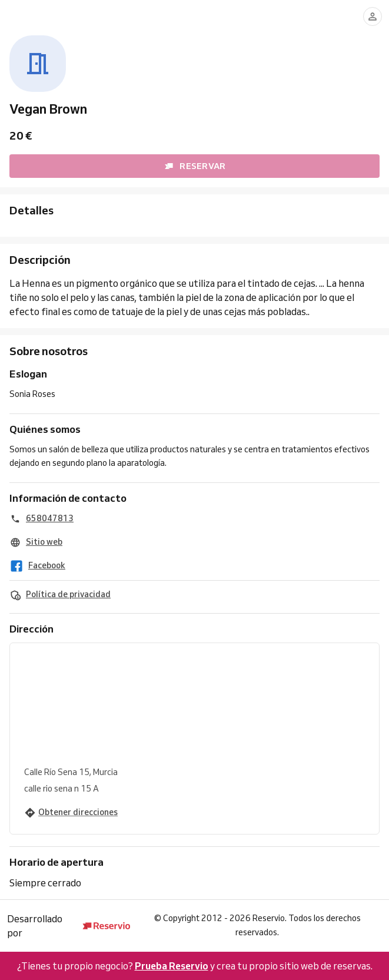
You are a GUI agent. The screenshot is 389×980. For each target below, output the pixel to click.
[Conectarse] (373, 16)
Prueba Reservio (172, 966)
